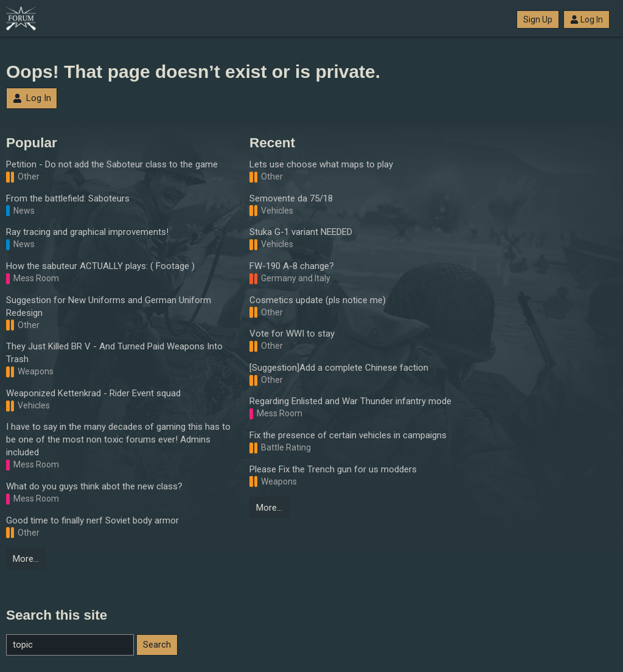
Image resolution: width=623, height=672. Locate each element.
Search (157, 645)
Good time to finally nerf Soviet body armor (92, 520)
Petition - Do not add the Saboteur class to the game (112, 164)
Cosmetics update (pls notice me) (318, 300)
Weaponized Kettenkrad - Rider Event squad (93, 393)
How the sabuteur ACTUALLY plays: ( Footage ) (100, 266)
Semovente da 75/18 (291, 198)
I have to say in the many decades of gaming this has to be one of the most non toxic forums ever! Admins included (118, 439)
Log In (586, 19)
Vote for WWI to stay (292, 334)
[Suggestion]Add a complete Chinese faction (339, 368)
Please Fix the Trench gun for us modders (333, 469)
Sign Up (538, 19)
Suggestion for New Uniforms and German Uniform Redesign (109, 306)
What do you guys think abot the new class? (94, 486)
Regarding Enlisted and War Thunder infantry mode (350, 401)
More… (26, 559)
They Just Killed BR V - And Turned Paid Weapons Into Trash (114, 353)
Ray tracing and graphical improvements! (87, 232)
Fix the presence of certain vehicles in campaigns (348, 435)
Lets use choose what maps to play (321, 164)
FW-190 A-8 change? (292, 266)
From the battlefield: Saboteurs (68, 198)
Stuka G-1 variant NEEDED (301, 232)
